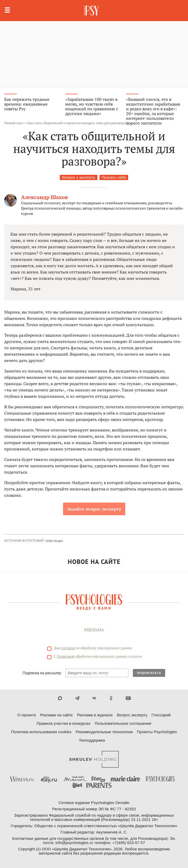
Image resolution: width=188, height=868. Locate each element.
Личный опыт (14, 123)
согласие (68, 648)
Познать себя (114, 177)
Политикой (66, 656)
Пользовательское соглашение (123, 723)
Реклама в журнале (95, 715)
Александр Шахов (44, 197)
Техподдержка (92, 740)
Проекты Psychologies (157, 732)
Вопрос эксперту (132, 715)
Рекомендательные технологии (104, 732)
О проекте (27, 715)
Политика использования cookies (41, 732)
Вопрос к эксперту (79, 177)
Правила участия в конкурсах (63, 723)
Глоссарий (161, 715)
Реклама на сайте (56, 715)
